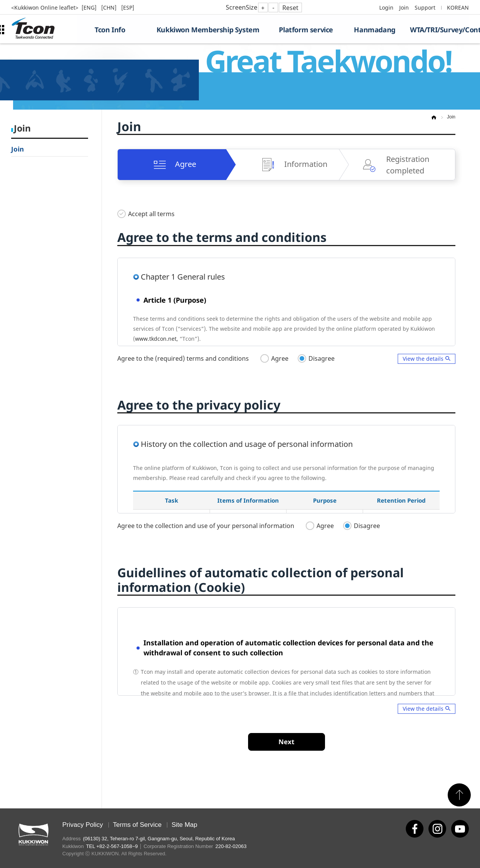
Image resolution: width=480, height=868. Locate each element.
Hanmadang (374, 30)
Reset (290, 8)
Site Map (184, 825)
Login (386, 7)
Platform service (306, 30)
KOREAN (458, 7)
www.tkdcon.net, (157, 339)
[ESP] (128, 7)
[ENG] (90, 7)
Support (425, 7)
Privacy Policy (83, 825)
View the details (423, 359)
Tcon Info (110, 30)
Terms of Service (137, 825)
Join (404, 7)
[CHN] (110, 7)
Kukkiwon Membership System (208, 30)
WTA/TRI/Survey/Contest (439, 30)
